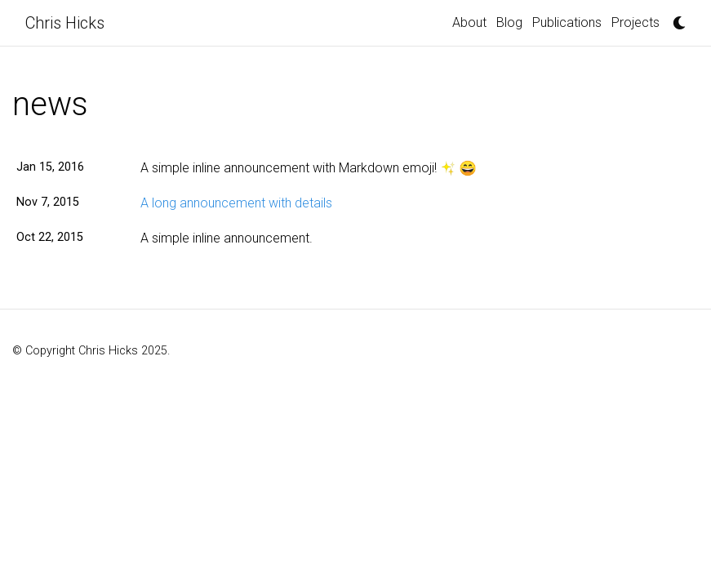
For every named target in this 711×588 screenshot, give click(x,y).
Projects (635, 22)
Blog (509, 22)
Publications (567, 22)
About (469, 22)
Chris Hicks (65, 23)
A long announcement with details (236, 203)
